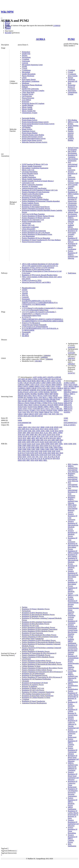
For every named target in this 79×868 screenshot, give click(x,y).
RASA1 (61, 403)
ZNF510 (40, 416)
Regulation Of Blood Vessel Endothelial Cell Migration (73, 758)
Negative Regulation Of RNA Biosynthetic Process (39, 640)
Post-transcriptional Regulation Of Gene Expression (73, 166)
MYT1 (35, 396)
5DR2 (61, 444)
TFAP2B (49, 410)
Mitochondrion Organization (73, 160)
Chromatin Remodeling (30, 172)
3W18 (20, 438)
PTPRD (45, 403)
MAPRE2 (34, 394)
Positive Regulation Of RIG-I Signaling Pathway (73, 239)
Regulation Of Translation (73, 156)
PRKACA (21, 403)
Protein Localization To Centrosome (34, 231)
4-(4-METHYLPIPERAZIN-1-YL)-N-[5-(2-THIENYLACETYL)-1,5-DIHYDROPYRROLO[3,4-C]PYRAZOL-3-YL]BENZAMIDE (40, 303)
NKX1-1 (45, 397)
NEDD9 (20, 397)
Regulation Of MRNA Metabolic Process (73, 591)
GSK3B (34, 388)
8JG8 (58, 458)
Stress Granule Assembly (73, 185)
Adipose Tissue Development (73, 213)
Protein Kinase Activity (30, 120)
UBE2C (20, 414)
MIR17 (73, 388)
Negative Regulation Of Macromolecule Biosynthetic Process (42, 668)
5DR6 (20, 446)
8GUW (50, 458)
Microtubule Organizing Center (32, 65)
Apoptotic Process (28, 175)
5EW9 (46, 446)
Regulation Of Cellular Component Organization (38, 692)
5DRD (29, 446)
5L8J (59, 446)
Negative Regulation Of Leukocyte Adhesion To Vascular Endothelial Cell (73, 723)
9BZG (41, 460)
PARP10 (31, 399)
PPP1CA (31, 401)
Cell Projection (27, 96)
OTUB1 (25, 399)
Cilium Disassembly (29, 229)
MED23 (71, 386)
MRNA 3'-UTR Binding (73, 123)
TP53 (28, 412)
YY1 (61, 414)
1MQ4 (20, 427)
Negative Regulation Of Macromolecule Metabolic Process (41, 662)
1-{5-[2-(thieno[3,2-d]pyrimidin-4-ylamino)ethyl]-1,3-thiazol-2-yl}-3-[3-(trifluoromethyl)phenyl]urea (42, 309)
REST (31, 405)
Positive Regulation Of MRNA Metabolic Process (73, 802)
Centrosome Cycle (28, 183)
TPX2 (36, 412)
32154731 (71, 373)
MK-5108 (25, 334)
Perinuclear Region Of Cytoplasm (33, 103)
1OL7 (38, 427)
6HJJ (49, 453)
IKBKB (49, 390)
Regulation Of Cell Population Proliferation (36, 679)
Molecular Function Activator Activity (35, 142)
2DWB (56, 427)
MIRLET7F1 (68, 407)
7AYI (33, 457)
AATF (35, 377)
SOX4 (35, 407)
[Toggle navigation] (2, 18)
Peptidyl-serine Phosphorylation (33, 194)
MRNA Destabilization (73, 685)
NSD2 (55, 397)
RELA (26, 405)
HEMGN (60, 388)
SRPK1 (46, 407)
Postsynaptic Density (29, 79)
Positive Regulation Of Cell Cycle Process (36, 232)
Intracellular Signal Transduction (33, 638)
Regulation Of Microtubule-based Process (36, 207)
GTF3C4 (40, 388)
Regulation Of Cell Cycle (30, 626)
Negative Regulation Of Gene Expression (36, 192)
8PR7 (28, 460)
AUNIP (40, 379)
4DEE (29, 440)
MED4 (76, 386)
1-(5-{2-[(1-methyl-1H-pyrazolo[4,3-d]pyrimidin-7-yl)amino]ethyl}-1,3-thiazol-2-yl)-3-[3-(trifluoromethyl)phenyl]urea (39, 314)
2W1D (32, 429)
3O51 (24, 435)
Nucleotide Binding (28, 118)
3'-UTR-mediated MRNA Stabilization (72, 640)
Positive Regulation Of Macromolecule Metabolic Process (41, 642)
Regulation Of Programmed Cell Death (35, 683)
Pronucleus (26, 102)
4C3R (50, 438)
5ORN (56, 447)
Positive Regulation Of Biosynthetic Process (37, 661)
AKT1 (45, 377)
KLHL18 (21, 392)
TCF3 (38, 410)
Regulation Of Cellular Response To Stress (36, 697)
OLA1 (20, 399)
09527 (66, 420)
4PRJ (33, 442)
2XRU (47, 431)
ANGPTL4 (51, 377)
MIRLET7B (68, 403)
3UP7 (47, 436)
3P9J (28, 435)
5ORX (47, 449)
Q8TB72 (73, 425)
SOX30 (30, 407)
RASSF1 (21, 405)
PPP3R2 (49, 401)
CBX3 (53, 381)
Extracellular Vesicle (72, 672)
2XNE (38, 431)
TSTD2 (56, 412)
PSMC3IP (33, 403)
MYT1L (40, 396)
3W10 (56, 436)
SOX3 (25, 407)
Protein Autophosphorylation (31, 221)
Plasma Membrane (28, 76)
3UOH (25, 436)
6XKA (20, 457)
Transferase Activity (29, 131)
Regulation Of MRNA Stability (73, 193)
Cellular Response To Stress (31, 666)
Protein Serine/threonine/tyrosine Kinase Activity (38, 124)
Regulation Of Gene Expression (32, 633)
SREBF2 (41, 407)
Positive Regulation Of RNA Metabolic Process (38, 631)
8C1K (40, 458)
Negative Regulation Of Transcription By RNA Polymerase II (42, 672)
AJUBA (40, 377)
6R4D (33, 455)
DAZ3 (71, 385)
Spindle (24, 67)
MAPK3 (27, 394)
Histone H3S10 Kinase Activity (32, 137)
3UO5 (53, 435)
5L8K (20, 447)
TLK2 (24, 412)
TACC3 (53, 408)
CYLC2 (43, 385)
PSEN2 (27, 403)
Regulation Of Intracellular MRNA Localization (73, 246)
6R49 (61, 453)
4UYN (37, 442)
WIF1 (54, 414)
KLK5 (26, 392)
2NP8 (23, 429)
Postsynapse (72, 91)
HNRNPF (26, 390)
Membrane (25, 83)
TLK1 (20, 412)
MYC (30, 396)
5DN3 (43, 444)
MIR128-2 (67, 388)
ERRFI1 (37, 386)
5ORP (20, 449)
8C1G (28, 458)
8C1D (58, 457)
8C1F (24, 458)
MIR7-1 (72, 394)
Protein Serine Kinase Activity (32, 140)
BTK (49, 381)
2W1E (37, 429)
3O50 (20, 435)
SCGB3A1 (43, 405)
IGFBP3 (44, 390)
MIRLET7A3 (68, 401)
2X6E (30, 431)
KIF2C (59, 390)
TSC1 (52, 412)
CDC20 (26, 383)
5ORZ (57, 449)
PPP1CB (37, 401)
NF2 (25, 397)
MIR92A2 (67, 396)
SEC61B (50, 405)
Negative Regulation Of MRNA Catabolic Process (73, 839)
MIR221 (67, 394)
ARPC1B (24, 379)
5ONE (47, 447)
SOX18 (20, 407)
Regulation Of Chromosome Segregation (73, 209)
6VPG (37, 455)
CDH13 (38, 383)
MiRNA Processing (71, 189)
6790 (19, 418)
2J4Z (61, 427)
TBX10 (20, 410)
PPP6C (55, 401)
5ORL (51, 447)
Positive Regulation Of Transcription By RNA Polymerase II (42, 677)
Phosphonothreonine (29, 288)
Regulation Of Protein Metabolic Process (73, 705)
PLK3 (58, 399)
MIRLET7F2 (68, 408)
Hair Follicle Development (72, 152)
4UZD (42, 442)
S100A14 (36, 405)
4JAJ (49, 440)
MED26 (20, 396)
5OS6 (40, 451)
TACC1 (48, 408)
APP (19, 379)
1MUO (25, 427)
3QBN (32, 435)
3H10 (33, 433)
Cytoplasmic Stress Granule (73, 75)
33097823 (71, 358)
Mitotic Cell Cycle (28, 170)
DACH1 (48, 385)
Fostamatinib (26, 332)
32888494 (47, 356)
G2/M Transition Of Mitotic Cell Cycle (35, 164)
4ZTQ (55, 442)
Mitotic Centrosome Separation (32, 185)
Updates (8, 28)
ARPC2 (30, 379)
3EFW (61, 431)
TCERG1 (33, 410)
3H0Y (24, 433)
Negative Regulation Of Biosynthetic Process (37, 670)
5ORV (38, 449)
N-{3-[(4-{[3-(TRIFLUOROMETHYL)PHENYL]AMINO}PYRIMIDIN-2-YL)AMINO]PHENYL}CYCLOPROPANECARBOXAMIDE (43, 319)
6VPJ (50, 455)
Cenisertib (25, 297)
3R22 (40, 435)
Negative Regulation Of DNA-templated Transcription (40, 637)
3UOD (20, 436)
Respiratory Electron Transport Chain (73, 181)
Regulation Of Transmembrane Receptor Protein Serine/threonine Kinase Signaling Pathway (73, 662)
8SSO (32, 460)
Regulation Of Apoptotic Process (33, 685)
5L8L (24, 447)
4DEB (20, 440)
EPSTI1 (26, 386)
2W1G (46, 429)
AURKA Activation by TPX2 (32, 280)
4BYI (37, 438)
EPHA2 (20, 386)
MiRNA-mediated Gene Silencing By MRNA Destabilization (73, 678)
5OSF (54, 451)
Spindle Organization (29, 177)
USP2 (41, 414)
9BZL (45, 460)
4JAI (46, 440)
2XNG (43, 431)
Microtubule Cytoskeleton (31, 81)
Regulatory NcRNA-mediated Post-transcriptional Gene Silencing (73, 477)
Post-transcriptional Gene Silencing (73, 485)
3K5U (41, 433)
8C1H (32, 458)
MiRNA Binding (71, 128)
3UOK (34, 436)
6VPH (42, 455)
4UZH (47, 442)
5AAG (38, 444)
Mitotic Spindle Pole (29, 111)
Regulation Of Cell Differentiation (33, 674)
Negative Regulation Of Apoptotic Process (36, 209)
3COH (52, 431)
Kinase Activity (27, 129)
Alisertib (25, 293)
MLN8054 (25, 336)
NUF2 (60, 397)
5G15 (50, 446)
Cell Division (26, 223)
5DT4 (42, 446)
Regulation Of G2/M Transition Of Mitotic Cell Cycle (40, 190)
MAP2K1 (47, 392)
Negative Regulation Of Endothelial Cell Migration (73, 823)
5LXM (28, 447)
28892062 (71, 364)
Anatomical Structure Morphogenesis (34, 703)
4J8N (42, 440)
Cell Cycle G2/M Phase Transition (33, 214)
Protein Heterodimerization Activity (34, 138)
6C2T (24, 453)
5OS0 (61, 449)
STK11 (25, 408)
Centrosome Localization (30, 227)
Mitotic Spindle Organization (32, 179)
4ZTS (20, 444)
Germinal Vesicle (28, 94)
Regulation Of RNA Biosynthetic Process (36, 624)
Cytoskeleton (26, 70)
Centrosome (26, 61)
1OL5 (30, 427)
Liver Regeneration (28, 236)
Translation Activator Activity (72, 617)
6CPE (32, 453)
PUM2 (71, 39)
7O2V (41, 457)
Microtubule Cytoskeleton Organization (35, 168)
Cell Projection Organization (31, 196)
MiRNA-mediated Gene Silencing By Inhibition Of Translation (73, 767)
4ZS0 (51, 442)
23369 (66, 418)
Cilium (24, 78)
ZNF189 (34, 416)
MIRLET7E (68, 405)
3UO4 (49, 435)
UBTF (36, 414)
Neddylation (72, 273)
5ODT (42, 447)
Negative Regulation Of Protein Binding (35, 199)
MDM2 (56, 394)
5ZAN (58, 451)
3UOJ (29, 436)
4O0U (24, 442)
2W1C (28, 429)
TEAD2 (43, 410)
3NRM (60, 433)
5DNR (47, 444)
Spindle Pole (26, 54)
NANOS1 (67, 412)
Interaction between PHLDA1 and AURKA (36, 282)
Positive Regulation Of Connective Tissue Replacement (73, 733)
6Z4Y (24, 457)
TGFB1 (55, 410)
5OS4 (32, 451)
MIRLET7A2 (68, 399)
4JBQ (61, 440)
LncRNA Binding (71, 139)
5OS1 (20, 451)
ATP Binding (26, 127)
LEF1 (36, 392)
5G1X (55, 446)
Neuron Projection (28, 98)
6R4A (20, 455)
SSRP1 (57, 407)
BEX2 (20, 381)
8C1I (36, 458)
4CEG (54, 438)
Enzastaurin (26, 299)
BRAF (39, 381)
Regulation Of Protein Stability (32, 197)
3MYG (55, 433)
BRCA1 (44, 381)
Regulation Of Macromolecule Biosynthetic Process (39, 635)
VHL (50, 414)
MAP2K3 (54, 392)
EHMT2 (59, 385)
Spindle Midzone (28, 105)
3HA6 (37, 433)
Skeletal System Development (73, 149)
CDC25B (32, 383)
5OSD (45, 451)
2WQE (51, 429)
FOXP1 (58, 386)
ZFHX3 (20, 416)
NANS (45, 396)
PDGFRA (46, 399)
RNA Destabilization (73, 688)
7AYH (29, 457)
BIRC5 (25, 381)
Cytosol (25, 68)
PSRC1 (39, 403)
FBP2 (48, 386)
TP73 (32, 412)
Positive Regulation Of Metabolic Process (36, 651)
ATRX (35, 379)
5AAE (29, 444)
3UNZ (44, 435)
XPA (58, 414)
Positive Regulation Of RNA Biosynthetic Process (38, 627)
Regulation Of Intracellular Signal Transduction (38, 696)
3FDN (20, 433)
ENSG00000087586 (25, 423)
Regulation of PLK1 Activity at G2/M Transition (38, 268)
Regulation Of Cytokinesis (31, 205)
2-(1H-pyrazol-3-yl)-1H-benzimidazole (35, 327)
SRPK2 (52, 407)
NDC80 (55, 396)
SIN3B (61, 405)
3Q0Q (66, 444)
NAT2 (50, 396)
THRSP (60, 410)
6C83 (28, 453)
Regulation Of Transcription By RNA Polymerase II (39, 653)
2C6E (51, 427)
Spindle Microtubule (29, 74)
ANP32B (58, 377)
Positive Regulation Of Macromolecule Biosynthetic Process (42, 664)
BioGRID (8, 33)
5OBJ (33, 447)
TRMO (41, 412)
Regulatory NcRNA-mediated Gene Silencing (73, 500)
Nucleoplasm (26, 57)
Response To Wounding (30, 186)
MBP (51, 394)
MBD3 (47, 394)
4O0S (20, 442)
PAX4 (36, 399)
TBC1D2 (59, 408)
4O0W (29, 442)
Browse (8, 23)
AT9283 (25, 290)
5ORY (52, 449)
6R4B (24, 455)
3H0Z (29, 433)
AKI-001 (25, 306)
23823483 (38, 361)
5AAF (33, 444)
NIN (40, 397)
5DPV (57, 444)
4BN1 (33, 438)
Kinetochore (26, 52)
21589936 (57, 26)
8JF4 (54, 458)
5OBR (37, 447)
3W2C (24, 438)
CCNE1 (20, 383)
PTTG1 (50, 403)
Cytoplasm (25, 59)
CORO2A (21, 385)
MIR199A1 (68, 390)
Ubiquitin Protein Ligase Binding (33, 135)
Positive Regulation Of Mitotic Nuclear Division (38, 216)
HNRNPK (33, 390)
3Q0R (70, 444)
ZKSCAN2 (27, 416)
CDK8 (43, 383)
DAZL (66, 386)
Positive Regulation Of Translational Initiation (73, 751)
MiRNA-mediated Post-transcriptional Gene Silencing (73, 469)
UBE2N (31, 414)
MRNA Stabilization (72, 808)
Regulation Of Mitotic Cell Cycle (33, 688)
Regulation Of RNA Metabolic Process (35, 613)
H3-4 (45, 388)
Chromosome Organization (72, 204)
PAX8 (41, 399)
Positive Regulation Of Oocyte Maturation (36, 238)
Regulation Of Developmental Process (35, 675)
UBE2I (26, 414)
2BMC (43, 427)
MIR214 (74, 392)
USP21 (45, 414)
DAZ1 (66, 385)
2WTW (20, 431)
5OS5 (36, 451)
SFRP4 (56, 405)
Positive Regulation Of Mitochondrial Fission (37, 234)
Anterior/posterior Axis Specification (34, 188)
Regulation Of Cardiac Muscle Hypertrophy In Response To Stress (73, 815)
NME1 (51, 397)
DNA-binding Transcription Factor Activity (36, 694)
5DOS (52, 444)
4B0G (29, 438)
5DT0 (33, 446)
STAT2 (20, 408)
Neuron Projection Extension (32, 242)
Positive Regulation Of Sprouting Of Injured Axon (73, 198)
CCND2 (58, 381)
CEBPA (48, 383)
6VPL (54, 455)
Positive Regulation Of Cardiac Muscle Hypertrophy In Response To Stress (73, 696)
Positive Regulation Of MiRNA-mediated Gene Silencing (73, 255)
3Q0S (74, 444)
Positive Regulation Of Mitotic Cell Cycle (36, 218)
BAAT (54, 379)
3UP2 (43, 436)
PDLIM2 (53, 399)
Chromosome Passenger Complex (33, 91)
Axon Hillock (26, 100)
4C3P (46, 438)
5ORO (60, 447)
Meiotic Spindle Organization (32, 166)
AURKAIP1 (47, 379)
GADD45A (22, 388)
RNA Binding (72, 120)
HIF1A (20, 390)
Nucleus (25, 55)
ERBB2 (32, 386)
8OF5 (24, 460)
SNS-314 (25, 295)
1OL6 (34, 427)
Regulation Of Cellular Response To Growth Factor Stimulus (73, 713)
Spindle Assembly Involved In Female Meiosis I (38, 181)
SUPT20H (37, 408)
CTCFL (37, 385)
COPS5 (72, 383)
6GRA (45, 453)
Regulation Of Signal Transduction (33, 701)
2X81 (34, 431)
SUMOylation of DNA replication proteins (36, 269)
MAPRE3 (41, 394)
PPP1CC (43, 401)
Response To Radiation (30, 686)
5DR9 (24, 446)
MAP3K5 (21, 394)
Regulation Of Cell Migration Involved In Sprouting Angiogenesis (73, 792)
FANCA (43, 386)
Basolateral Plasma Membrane (32, 85)
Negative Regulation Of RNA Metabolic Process (38, 657)
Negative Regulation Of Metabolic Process (36, 655)
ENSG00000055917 (70, 423)
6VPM (58, 455)
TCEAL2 (26, 410)
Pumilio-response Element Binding (71, 134)
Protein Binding (27, 126)
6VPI (46, 455)
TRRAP (47, 412)
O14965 (20, 425)
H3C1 (49, 388)
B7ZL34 (67, 425)
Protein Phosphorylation (30, 173)
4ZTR (60, 442)
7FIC (37, 457)
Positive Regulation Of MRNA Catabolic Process (73, 743)
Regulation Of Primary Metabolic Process (36, 609)
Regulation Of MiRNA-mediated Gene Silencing (73, 219)
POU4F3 (24, 401)
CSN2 (32, 385)
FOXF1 (53, 386)
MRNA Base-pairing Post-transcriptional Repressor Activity (73, 508)
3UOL (39, 436)
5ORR (24, 449)
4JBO (53, 440)
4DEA (59, 438)
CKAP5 (59, 383)
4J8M (38, 440)
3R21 (36, 435)
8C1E (20, 458)
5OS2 (24, 451)
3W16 (60, 436)
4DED (24, 440)
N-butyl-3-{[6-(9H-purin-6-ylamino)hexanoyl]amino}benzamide (34, 324)
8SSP (37, 460)
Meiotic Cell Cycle (28, 225)
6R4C (28, 455)
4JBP (57, 440)
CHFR (53, 383)
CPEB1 (27, 385)
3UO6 (58, 435)
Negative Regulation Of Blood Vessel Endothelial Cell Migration (73, 776)
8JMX (20, 460)
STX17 (30, 408)
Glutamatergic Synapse (30, 113)
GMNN (28, 388)
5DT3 (37, 446)
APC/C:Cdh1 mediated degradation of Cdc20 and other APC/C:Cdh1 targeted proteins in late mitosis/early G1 (40, 265)
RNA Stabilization (72, 845)
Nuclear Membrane (71, 79)
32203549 (71, 347)
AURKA (41, 39)
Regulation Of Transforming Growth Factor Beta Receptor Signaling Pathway (73, 650)
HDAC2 (54, 388)
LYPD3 (41, 392)
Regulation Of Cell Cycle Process (33, 690)
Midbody (25, 87)
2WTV (56, 429)
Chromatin (25, 681)
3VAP (51, 436)
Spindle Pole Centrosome (30, 89)
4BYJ (42, 438)
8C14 (50, 457)
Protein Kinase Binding (30, 133)
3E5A (57, 431)
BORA (34, 381)
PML (19, 401)
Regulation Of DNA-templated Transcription (37, 622)
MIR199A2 (68, 392)
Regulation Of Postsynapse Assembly (73, 232)
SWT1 (43, 408)
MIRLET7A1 (68, 397)
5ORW (42, 449)
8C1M (45, 458)
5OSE (49, 451)
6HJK (53, 453)
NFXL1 (36, 397)
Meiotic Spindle (27, 109)
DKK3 (54, 385)
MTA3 (26, 396)
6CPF (36, 453)
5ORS (29, 449)
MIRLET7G (68, 410)
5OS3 (28, 451)
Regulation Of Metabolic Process (33, 616)
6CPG (41, 453)
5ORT (33, 449)
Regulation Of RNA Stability (73, 555)
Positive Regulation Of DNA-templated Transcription (40, 629)
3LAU (46, 433)
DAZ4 (75, 385)
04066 (20, 420)
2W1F (42, 429)
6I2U (57, 453)
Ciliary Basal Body (28, 92)
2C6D (47, 427)
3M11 (50, 433)
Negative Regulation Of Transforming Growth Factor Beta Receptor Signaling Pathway (73, 630)
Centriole (25, 63)
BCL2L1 (59, 379)
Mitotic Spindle (27, 107)
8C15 (54, 457)
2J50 (19, 429)
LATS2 (31, 392)
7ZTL (45, 457)
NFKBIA (30, 397)
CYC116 (25, 292)
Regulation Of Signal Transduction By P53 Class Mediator (41, 240)
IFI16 (39, 390)
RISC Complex (73, 464)
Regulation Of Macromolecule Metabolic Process (38, 615)
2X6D (25, 431)
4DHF (33, 440)
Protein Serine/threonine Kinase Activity (35, 122)
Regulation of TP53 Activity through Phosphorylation (40, 275)
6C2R (20, 453)
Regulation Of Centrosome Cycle (33, 220)
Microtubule (26, 72)
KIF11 (55, 390)
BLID (29, 381)
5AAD (24, 444)
